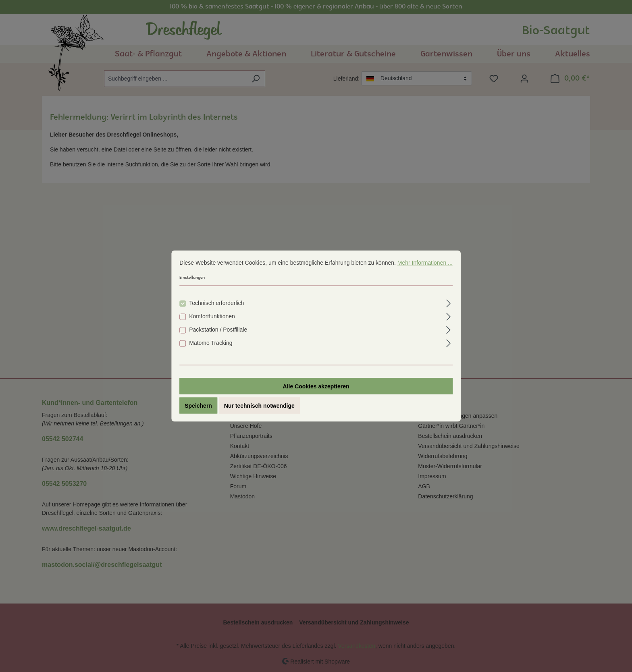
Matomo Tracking (211, 343)
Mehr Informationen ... (425, 263)
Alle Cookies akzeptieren (316, 387)
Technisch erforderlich (216, 303)
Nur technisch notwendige (259, 406)
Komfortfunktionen (212, 317)
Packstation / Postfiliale (218, 330)
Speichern (198, 406)
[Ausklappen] (449, 303)
